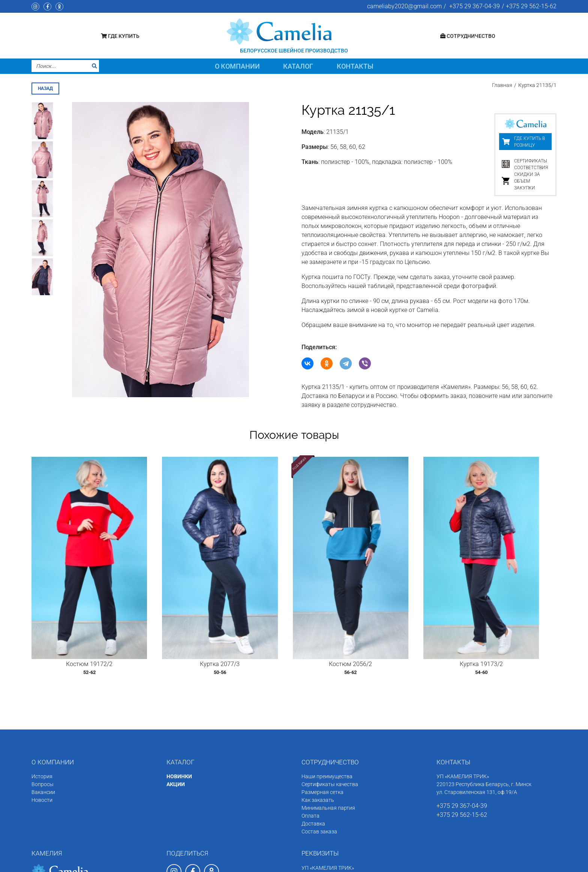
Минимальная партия (328, 737)
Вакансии (43, 721)
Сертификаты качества (330, 713)
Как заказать (318, 729)
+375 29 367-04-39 (475, 6)
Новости (42, 729)
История (42, 705)
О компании (237, 66)
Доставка (313, 752)
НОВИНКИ (179, 705)
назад (45, 87)
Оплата (310, 744)
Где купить (120, 36)
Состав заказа (319, 760)
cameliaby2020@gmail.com (404, 6)
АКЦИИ (176, 713)
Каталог (298, 66)
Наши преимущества (327, 705)
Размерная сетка (322, 721)
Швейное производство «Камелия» (97, 863)
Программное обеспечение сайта (485, 863)
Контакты (355, 66)
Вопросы (43, 713)
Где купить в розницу (529, 141)
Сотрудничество (468, 36)
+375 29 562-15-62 (531, 6)
